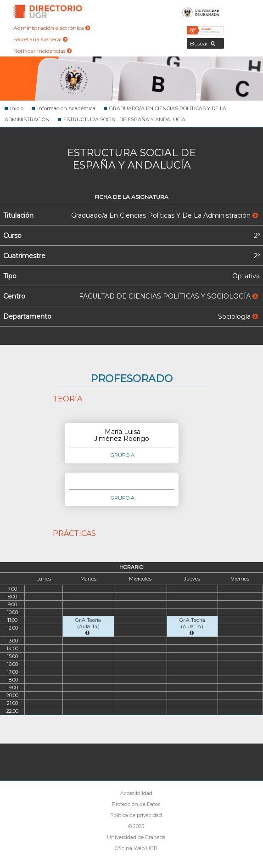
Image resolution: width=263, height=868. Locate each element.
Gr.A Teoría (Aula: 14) (88, 626)
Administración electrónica (52, 28)
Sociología (238, 316)
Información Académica (66, 108)
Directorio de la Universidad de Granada (48, 11)
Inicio (17, 108)
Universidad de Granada (201, 11)
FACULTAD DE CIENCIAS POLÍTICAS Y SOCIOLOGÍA (168, 296)
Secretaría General (40, 39)
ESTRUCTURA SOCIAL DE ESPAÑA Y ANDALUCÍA (124, 119)
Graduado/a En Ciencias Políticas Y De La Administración (165, 215)
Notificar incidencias (42, 51)
